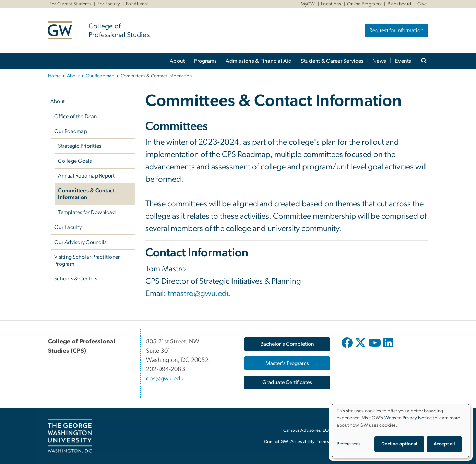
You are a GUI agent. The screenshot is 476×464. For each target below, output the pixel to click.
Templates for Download (87, 212)
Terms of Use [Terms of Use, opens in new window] (330, 442)
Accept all (444, 444)
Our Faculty (68, 227)
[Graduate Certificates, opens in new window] (287, 382)
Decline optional (399, 444)
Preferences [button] (349, 444)
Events (403, 61)
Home (54, 76)
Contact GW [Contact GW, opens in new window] (276, 442)
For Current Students (70, 4)
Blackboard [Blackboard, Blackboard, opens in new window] (400, 4)
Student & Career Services (332, 61)
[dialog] (401, 431)
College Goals (75, 161)
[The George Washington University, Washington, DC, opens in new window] (70, 436)
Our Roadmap (100, 76)
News (379, 61)
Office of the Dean (76, 117)
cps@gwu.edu (165, 379)
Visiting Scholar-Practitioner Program (87, 260)
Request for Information (396, 30)
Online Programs (364, 4)
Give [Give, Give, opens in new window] (422, 4)
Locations (331, 4)
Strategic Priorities (80, 146)
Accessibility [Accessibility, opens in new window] (302, 442)
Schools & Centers (76, 279)
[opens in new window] (348, 348)
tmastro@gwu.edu (199, 294)
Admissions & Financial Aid (259, 61)
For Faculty (109, 4)
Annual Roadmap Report (86, 176)
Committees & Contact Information (86, 194)
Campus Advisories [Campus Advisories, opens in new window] (302, 431)
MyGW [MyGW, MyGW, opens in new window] (308, 4)
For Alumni (137, 4)
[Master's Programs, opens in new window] (287, 363)
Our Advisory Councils (80, 242)
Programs (205, 61)
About (177, 61)
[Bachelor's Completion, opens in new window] (287, 344)
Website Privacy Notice (408, 418)
